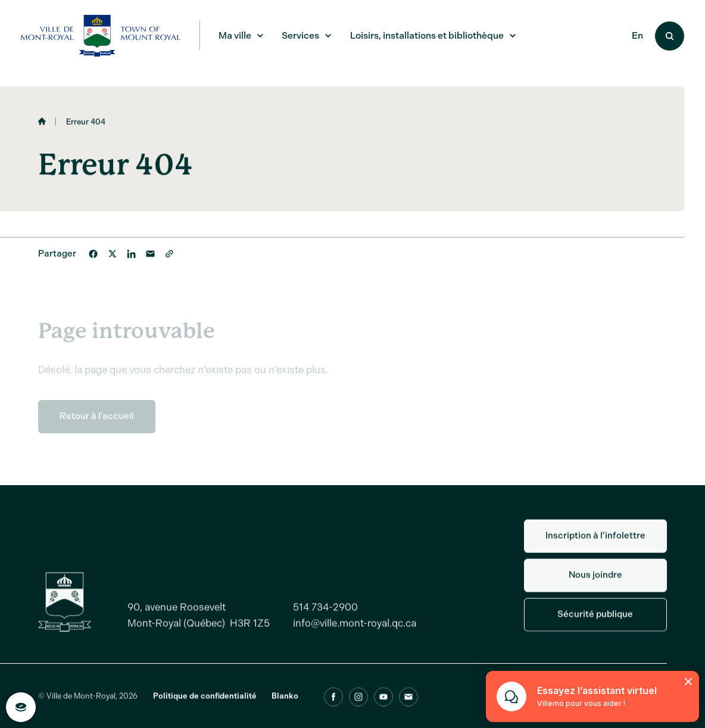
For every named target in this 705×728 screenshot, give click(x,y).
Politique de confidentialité (205, 703)
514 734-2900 (325, 614)
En (637, 36)
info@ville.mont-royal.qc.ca (355, 630)
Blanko (285, 703)
